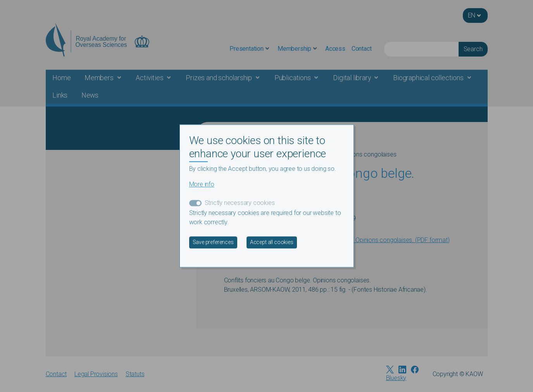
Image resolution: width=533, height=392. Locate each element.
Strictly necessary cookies (240, 203)
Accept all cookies (272, 242)
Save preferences (213, 242)
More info (202, 185)
